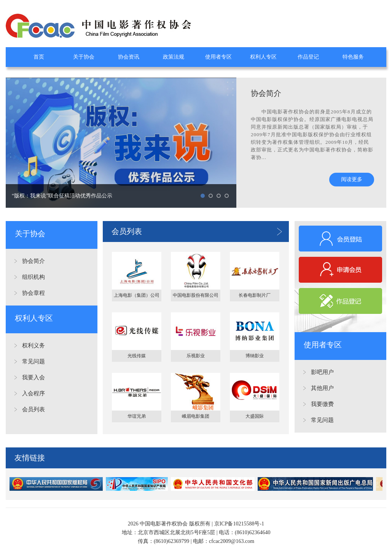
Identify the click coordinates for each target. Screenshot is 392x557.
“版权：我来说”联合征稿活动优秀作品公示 (62, 196)
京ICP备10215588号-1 (239, 524)
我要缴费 (322, 404)
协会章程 (33, 293)
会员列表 (33, 409)
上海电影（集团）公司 (137, 295)
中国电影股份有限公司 (196, 295)
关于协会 (84, 57)
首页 (39, 57)
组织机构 (33, 277)
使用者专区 (218, 57)
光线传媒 (137, 356)
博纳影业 (255, 356)
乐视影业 (196, 356)
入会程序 (33, 393)
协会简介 (33, 261)
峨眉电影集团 (196, 416)
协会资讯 (129, 57)
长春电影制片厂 (255, 295)
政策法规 (174, 57)
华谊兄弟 (137, 416)
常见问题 (33, 361)
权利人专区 (263, 57)
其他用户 (322, 388)
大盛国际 (255, 416)
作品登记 (308, 57)
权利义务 (33, 345)
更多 (280, 232)
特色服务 (353, 57)
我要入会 (33, 377)
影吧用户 (322, 372)
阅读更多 (352, 179)
